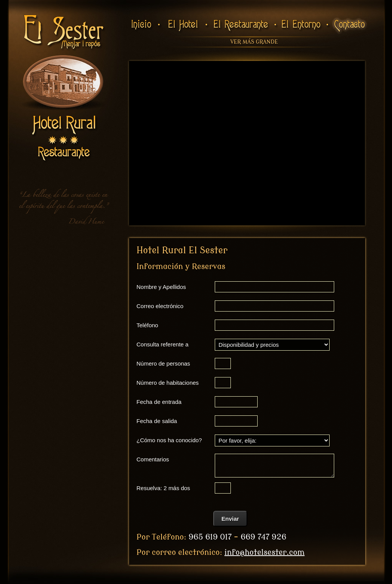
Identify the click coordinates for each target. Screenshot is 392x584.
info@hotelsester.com (264, 552)
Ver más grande (254, 42)
